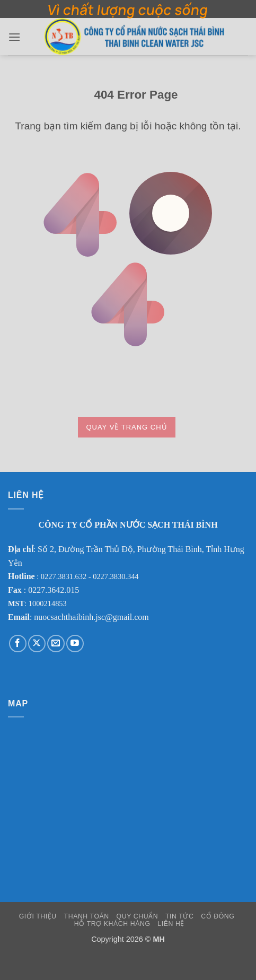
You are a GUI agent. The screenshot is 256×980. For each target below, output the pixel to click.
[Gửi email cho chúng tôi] (56, 644)
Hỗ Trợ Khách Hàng (112, 924)
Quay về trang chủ (126, 427)
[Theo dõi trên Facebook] (18, 644)
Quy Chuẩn (138, 916)
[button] (14, 37)
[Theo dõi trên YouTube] (75, 644)
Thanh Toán (87, 916)
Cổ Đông (218, 916)
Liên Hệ (171, 924)
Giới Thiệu (38, 916)
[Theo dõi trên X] (37, 644)
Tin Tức (179, 916)
